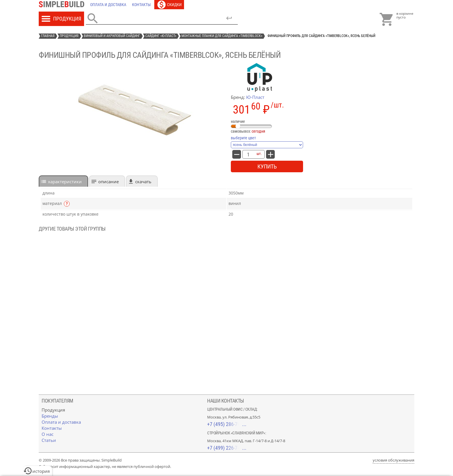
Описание (108, 181)
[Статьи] (49, 440)
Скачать (143, 181)
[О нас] (48, 434)
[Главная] (63, 5)
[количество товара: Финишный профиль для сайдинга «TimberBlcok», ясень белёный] (248, 154)
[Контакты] (141, 5)
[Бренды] (50, 416)
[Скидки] (169, 5)
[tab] (63, 181)
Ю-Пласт (255, 97)
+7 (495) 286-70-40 (227, 424)
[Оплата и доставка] (108, 5)
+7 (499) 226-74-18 (227, 448)
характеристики (65, 181)
